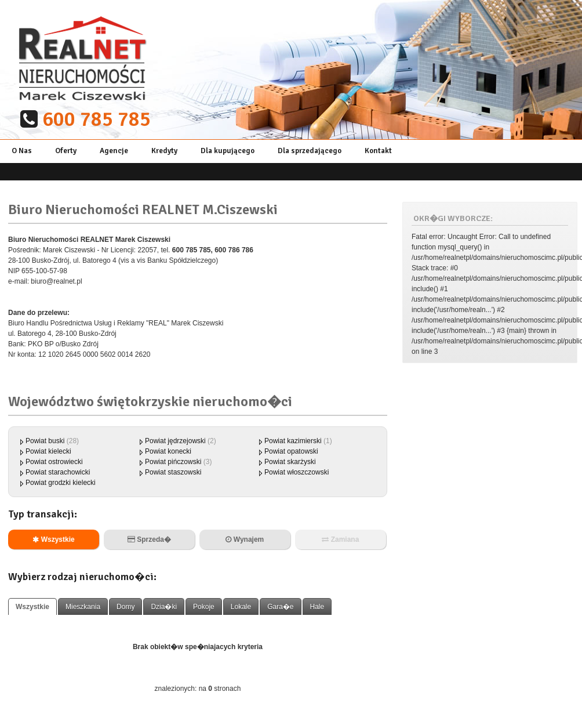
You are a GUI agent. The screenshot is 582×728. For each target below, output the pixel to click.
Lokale (241, 607)
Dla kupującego (228, 151)
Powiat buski (45, 441)
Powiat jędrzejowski (175, 441)
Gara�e (280, 607)
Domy (126, 607)
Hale (317, 607)
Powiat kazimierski (293, 441)
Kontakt (378, 151)
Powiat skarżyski (290, 462)
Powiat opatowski (291, 451)
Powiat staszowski (173, 472)
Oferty (66, 151)
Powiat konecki (168, 451)
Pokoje (204, 607)
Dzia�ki (164, 607)
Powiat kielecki (48, 451)
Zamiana (340, 539)
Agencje (114, 151)
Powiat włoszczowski (297, 472)
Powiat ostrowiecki (54, 462)
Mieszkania (83, 607)
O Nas (22, 151)
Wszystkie (53, 539)
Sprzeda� (149, 539)
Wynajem (245, 539)
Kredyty (164, 151)
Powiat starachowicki (58, 472)
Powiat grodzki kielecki (61, 483)
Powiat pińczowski (174, 462)
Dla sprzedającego (310, 151)
